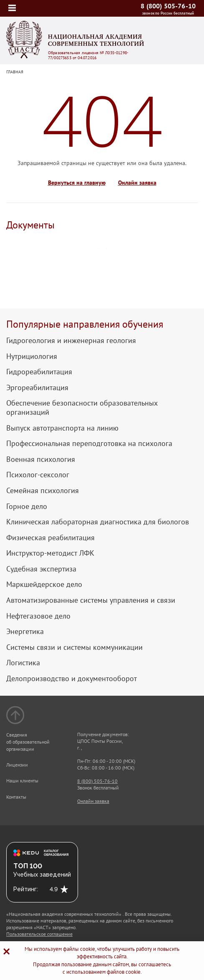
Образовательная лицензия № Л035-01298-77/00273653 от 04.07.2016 (88, 55)
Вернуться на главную (77, 183)
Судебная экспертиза (41, 569)
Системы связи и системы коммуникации (74, 647)
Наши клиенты (22, 781)
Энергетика (25, 632)
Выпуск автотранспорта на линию (62, 428)
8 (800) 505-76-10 (168, 6)
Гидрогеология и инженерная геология (71, 341)
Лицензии (17, 765)
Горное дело (27, 506)
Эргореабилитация (37, 388)
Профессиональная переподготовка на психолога (89, 444)
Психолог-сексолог (38, 475)
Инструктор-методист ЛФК (50, 553)
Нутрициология (32, 356)
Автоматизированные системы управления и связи (91, 600)
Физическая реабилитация (50, 538)
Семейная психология (43, 491)
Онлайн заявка (137, 183)
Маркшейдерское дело (44, 584)
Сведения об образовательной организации (28, 742)
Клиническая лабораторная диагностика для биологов (98, 522)
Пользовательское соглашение (39, 934)
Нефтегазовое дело (38, 616)
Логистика (23, 663)
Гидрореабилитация (39, 372)
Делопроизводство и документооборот (72, 679)
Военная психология (41, 459)
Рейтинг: (26, 889)
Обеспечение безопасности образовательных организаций (82, 407)
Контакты (16, 797)
